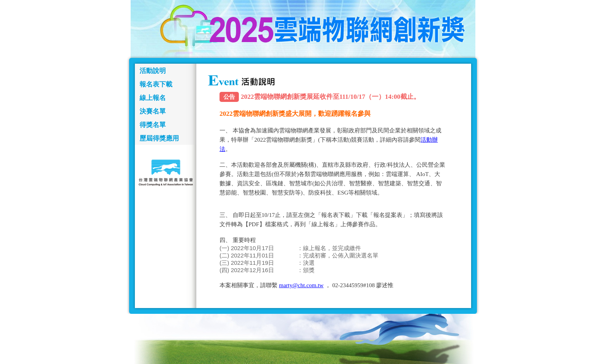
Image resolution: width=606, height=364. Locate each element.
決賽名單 (153, 111)
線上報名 (153, 98)
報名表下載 (156, 84)
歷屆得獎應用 (159, 138)
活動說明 (153, 71)
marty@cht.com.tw (301, 285)
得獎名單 (153, 125)
